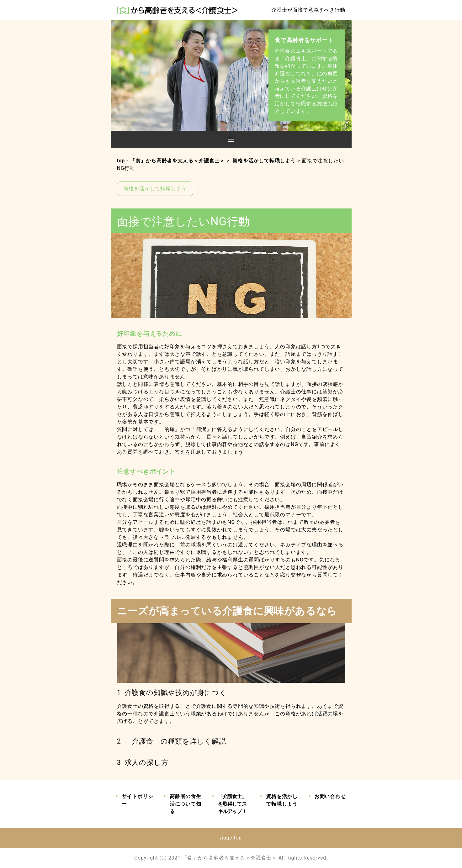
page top (231, 838)
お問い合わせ (330, 796)
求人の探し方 (147, 763)
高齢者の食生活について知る (186, 804)
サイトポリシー (138, 800)
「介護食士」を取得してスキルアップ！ (232, 804)
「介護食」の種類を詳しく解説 (175, 741)
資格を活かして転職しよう (155, 189)
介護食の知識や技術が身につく (176, 693)
